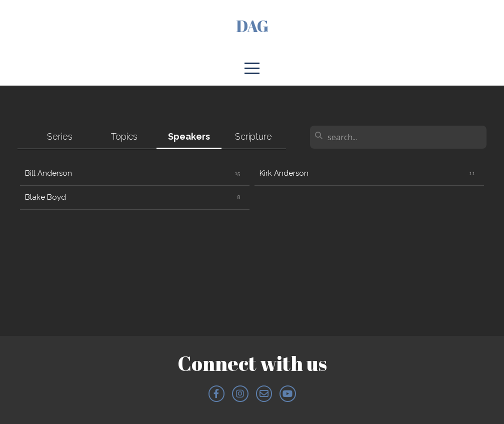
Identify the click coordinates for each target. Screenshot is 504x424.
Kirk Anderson (284, 173)
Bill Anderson (48, 173)
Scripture (253, 136)
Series (60, 136)
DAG (252, 26)
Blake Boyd (45, 197)
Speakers (189, 136)
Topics (124, 136)
